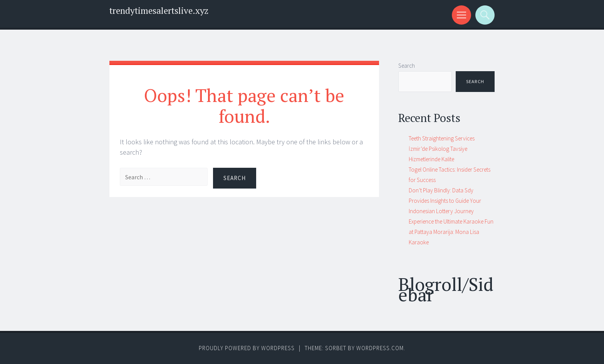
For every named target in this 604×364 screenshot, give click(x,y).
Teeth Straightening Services (442, 138)
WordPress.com (380, 348)
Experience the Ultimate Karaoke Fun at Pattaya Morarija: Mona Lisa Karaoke (451, 232)
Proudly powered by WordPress (247, 348)
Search (407, 66)
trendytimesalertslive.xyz (159, 11)
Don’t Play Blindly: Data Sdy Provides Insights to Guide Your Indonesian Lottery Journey (445, 201)
